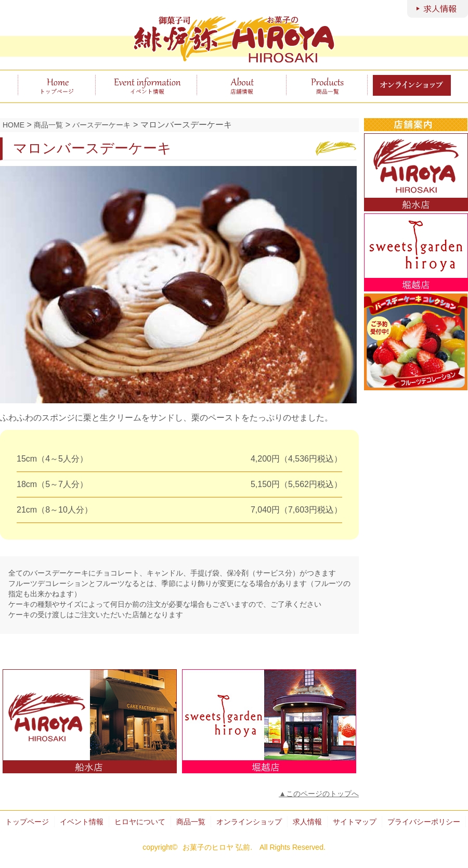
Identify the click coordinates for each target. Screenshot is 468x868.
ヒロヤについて (241, 85)
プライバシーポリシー (424, 822)
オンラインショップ (249, 822)
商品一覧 (327, 85)
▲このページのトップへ (319, 794)
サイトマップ (355, 822)
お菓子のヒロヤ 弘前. (217, 847)
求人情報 (307, 822)
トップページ (56, 85)
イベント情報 (146, 85)
